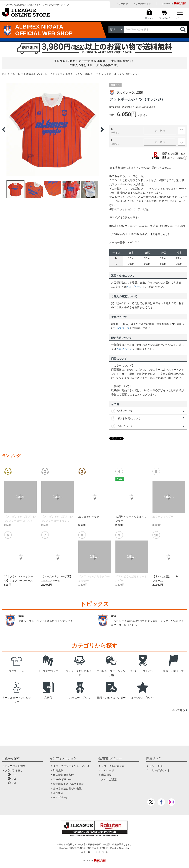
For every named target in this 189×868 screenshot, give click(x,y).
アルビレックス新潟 (22, 74)
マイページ (108, 770)
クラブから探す (14, 770)
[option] (53, 129)
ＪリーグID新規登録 (113, 766)
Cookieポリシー (62, 779)
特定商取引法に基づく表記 (69, 784)
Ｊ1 (14, 774)
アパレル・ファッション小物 (53, 74)
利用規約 (58, 770)
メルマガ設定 (109, 779)
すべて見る (178, 710)
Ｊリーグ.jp (122, 4)
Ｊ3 (14, 783)
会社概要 (58, 793)
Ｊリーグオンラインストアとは (71, 766)
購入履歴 (106, 775)
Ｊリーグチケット (142, 4)
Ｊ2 (14, 779)
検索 (183, 29)
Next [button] (102, 129)
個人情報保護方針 (63, 775)
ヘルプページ (135, 287)
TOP (5, 74)
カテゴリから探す (15, 766)
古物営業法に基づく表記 (67, 789)
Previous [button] (4, 129)
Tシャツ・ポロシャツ (86, 74)
